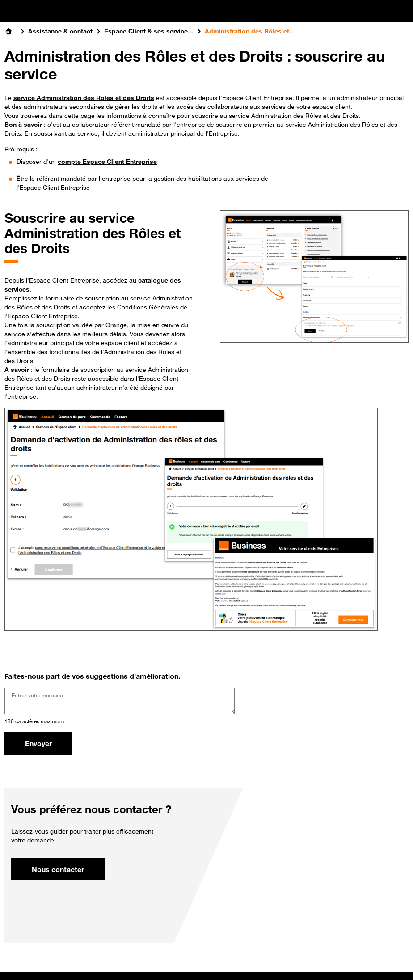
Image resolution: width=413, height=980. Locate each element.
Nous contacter (58, 869)
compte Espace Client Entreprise (107, 161)
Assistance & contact (60, 31)
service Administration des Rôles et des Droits (84, 98)
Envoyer (38, 743)
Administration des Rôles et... (250, 31)
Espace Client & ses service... (149, 31)
